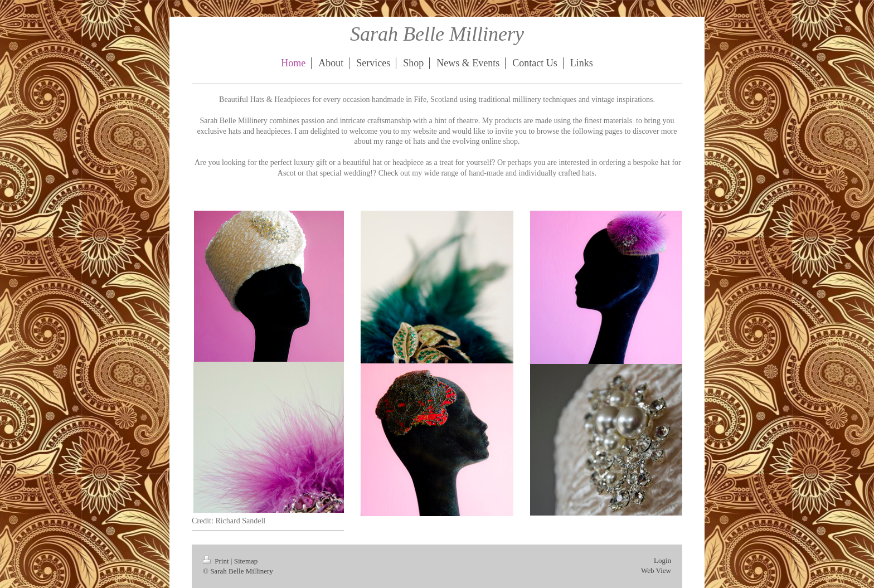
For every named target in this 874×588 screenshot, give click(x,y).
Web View (656, 570)
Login (662, 560)
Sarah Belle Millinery (437, 34)
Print (217, 561)
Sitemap (246, 561)
